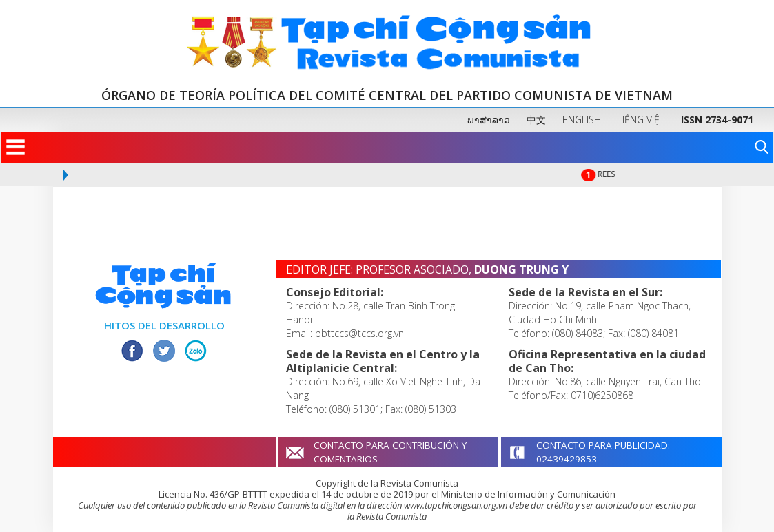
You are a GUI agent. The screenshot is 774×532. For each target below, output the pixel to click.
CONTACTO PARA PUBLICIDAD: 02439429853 (603, 452)
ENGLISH (582, 120)
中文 (536, 120)
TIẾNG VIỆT (641, 120)
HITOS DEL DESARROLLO (164, 325)
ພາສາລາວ (489, 120)
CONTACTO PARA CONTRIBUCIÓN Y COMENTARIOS (390, 452)
